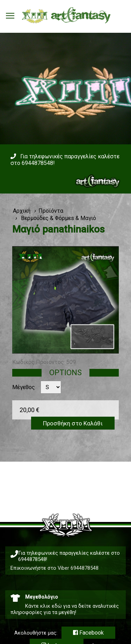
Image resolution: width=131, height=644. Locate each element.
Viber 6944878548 (78, 568)
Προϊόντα (51, 211)
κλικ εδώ (51, 606)
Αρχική (22, 211)
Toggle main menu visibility (10, 14)
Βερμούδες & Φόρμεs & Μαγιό (58, 218)
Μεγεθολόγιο (42, 597)
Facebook (88, 633)
